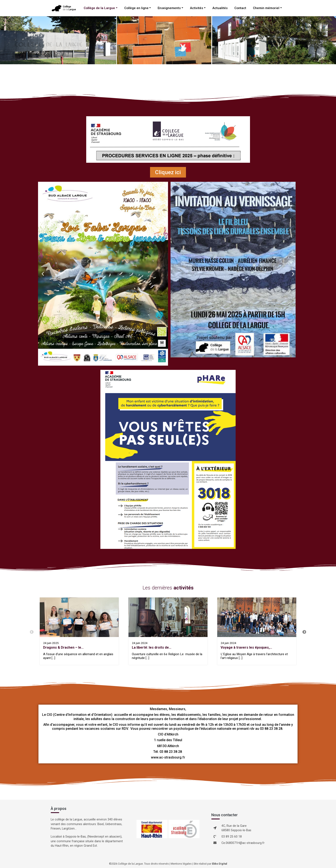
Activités (197, 8)
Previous (32, 632)
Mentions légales (181, 864)
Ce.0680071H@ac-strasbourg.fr (243, 843)
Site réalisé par (210, 864)
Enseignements (169, 8)
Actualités (220, 8)
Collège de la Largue (99, 8)
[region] (168, 40)
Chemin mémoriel (266, 8)
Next (304, 632)
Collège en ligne (136, 8)
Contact (240, 8)
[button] (43, 274)
